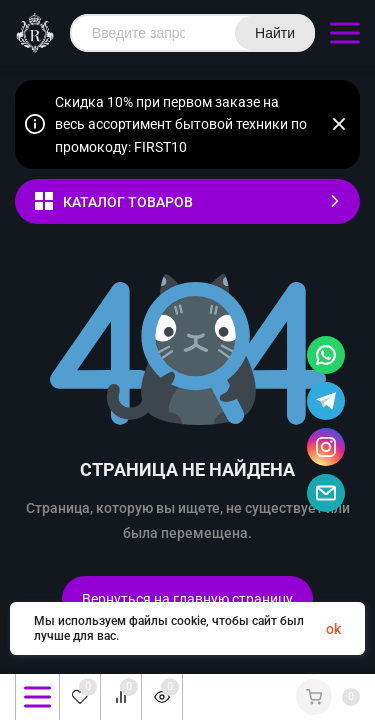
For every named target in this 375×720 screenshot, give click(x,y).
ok (333, 629)
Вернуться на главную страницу (187, 599)
